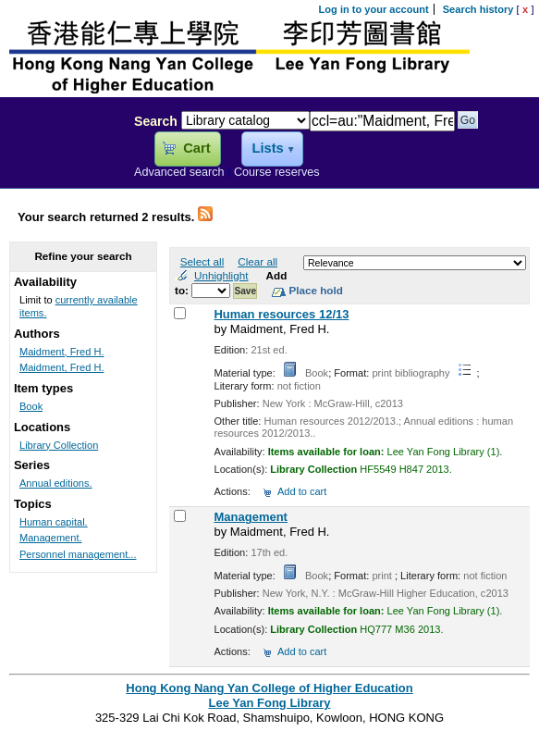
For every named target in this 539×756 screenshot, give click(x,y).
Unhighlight (221, 275)
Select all (202, 261)
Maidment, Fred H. (61, 352)
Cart (196, 148)
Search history (478, 9)
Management (250, 517)
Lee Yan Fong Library (62, 161)
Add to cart (302, 491)
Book (31, 406)
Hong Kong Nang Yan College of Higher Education (269, 688)
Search (156, 121)
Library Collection (59, 445)
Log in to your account (374, 9)
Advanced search (179, 172)
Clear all (257, 261)
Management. (51, 538)
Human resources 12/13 (281, 314)
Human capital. (54, 522)
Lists (267, 148)
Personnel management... (78, 554)
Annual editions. (56, 483)
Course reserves (277, 172)
